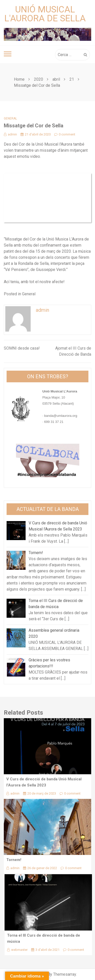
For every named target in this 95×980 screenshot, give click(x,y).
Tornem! (14, 860)
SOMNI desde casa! (22, 348)
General (10, 118)
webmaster (17, 950)
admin (10, 134)
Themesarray (65, 974)
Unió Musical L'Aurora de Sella (45, 14)
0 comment (65, 134)
